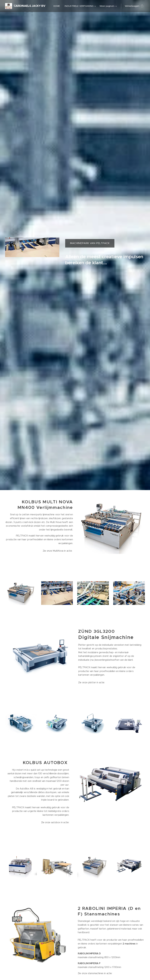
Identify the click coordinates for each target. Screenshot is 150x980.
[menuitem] (57, 6)
